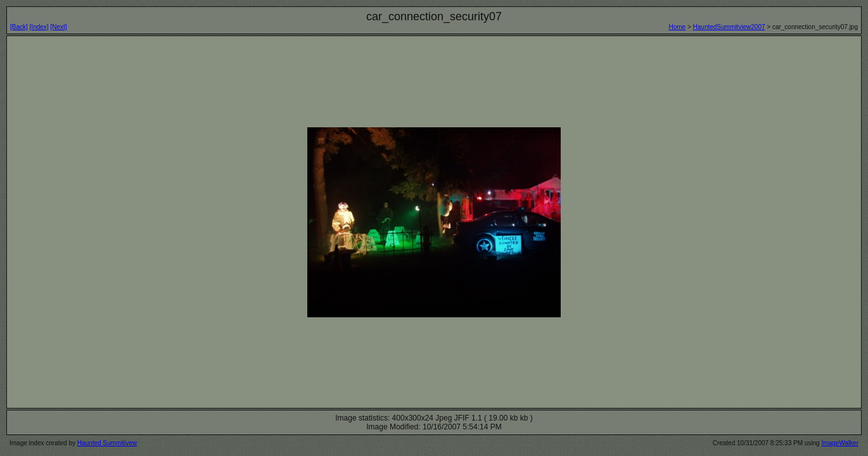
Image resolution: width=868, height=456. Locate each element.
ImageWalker (840, 443)
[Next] (58, 27)
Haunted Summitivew (107, 443)
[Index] (39, 27)
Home (677, 27)
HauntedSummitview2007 (729, 27)
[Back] (19, 27)
